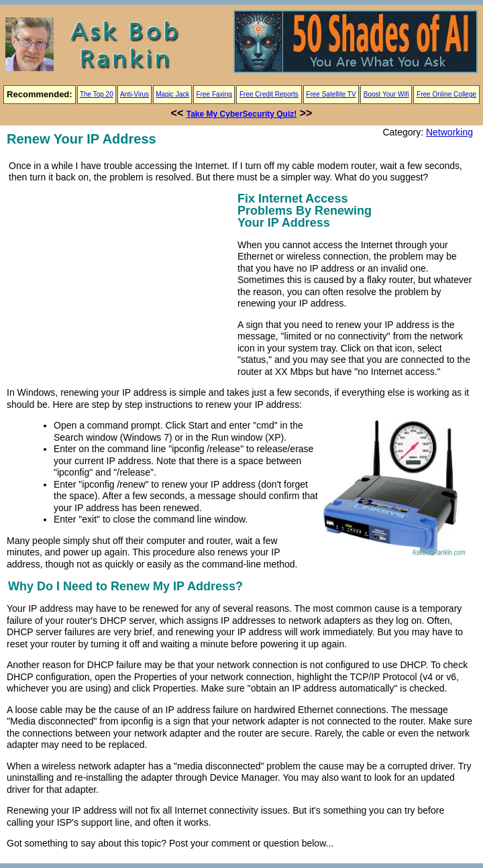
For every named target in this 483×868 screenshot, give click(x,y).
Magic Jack (172, 94)
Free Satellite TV (331, 94)
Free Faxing (214, 94)
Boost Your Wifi (386, 94)
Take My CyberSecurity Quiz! (242, 114)
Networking (449, 132)
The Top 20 (97, 94)
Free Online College (446, 94)
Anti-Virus (135, 94)
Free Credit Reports (269, 94)
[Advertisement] (119, 283)
